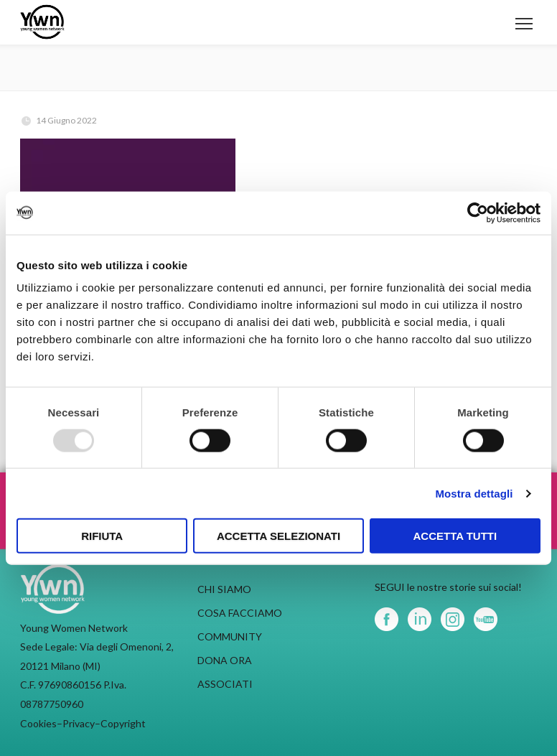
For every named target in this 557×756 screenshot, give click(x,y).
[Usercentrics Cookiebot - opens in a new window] (478, 213)
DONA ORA (225, 660)
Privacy (79, 723)
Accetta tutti (455, 536)
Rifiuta (102, 536)
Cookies (38, 723)
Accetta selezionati (278, 536)
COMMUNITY (230, 636)
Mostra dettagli (474, 493)
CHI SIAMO (224, 589)
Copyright (123, 723)
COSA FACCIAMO (240, 613)
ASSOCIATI (225, 684)
